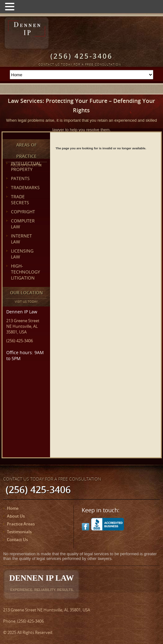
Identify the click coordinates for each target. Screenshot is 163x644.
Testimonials (19, 532)
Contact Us (17, 540)
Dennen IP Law (41, 583)
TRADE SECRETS (20, 200)
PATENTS (20, 178)
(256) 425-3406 (20, 341)
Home (13, 508)
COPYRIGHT (23, 212)
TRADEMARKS (25, 187)
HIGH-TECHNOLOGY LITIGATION (25, 272)
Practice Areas (21, 524)
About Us (16, 516)
